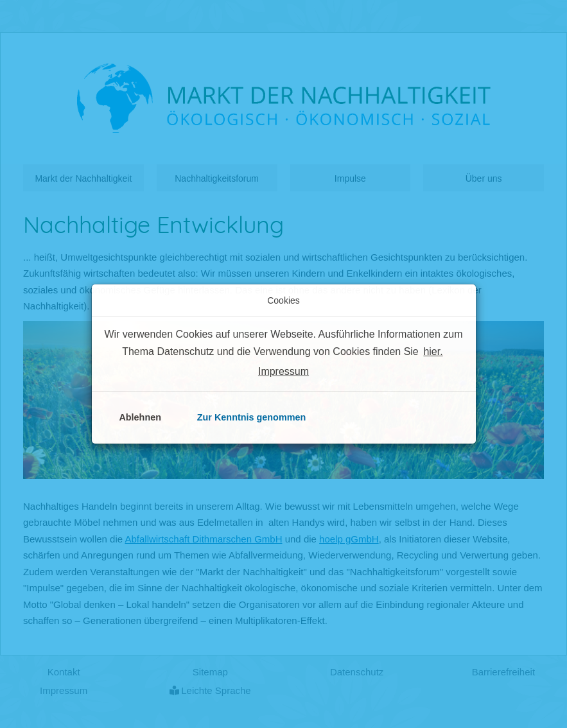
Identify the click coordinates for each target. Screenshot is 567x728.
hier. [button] (433, 351)
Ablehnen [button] (140, 417)
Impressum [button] (283, 371)
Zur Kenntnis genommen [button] (252, 417)
